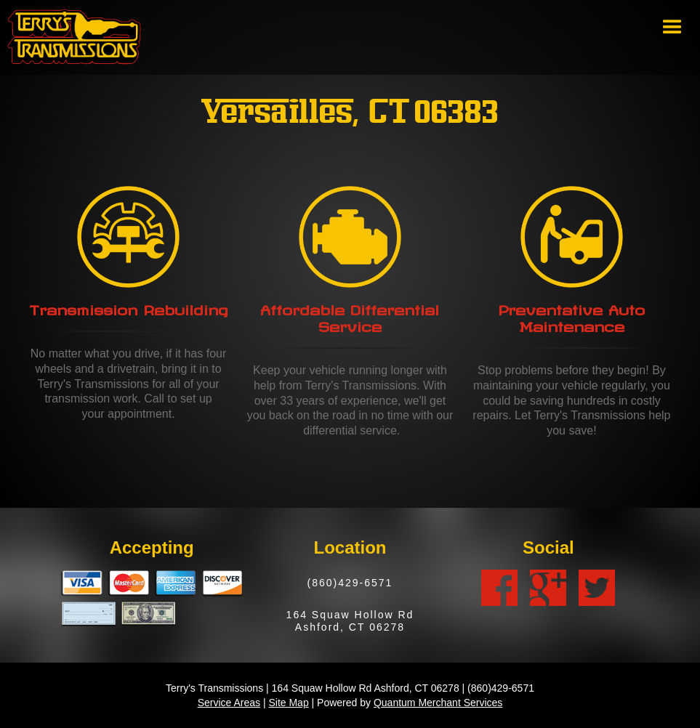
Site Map (288, 703)
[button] (672, 28)
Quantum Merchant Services (438, 703)
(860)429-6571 (350, 583)
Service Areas (229, 703)
